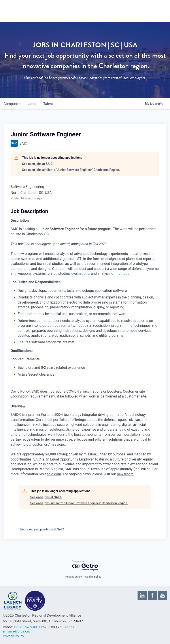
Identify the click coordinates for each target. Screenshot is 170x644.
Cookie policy (93, 577)
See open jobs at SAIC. (38, 164)
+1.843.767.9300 (26, 627)
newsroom (125, 474)
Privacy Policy (13, 636)
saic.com (54, 474)
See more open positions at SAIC (41, 529)
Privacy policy (74, 577)
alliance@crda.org (17, 631)
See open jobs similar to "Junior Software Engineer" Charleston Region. (71, 170)
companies (12, 104)
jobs (32, 104)
